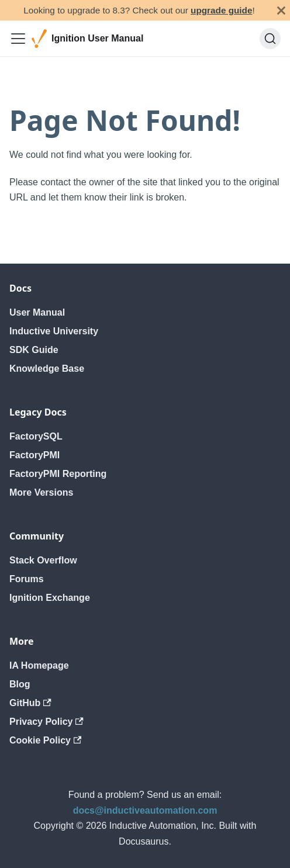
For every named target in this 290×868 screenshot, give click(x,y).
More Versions (41, 492)
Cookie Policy (45, 740)
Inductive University (54, 331)
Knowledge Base (47, 369)
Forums (27, 579)
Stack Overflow (43, 560)
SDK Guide (34, 350)
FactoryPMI (34, 455)
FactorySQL (36, 436)
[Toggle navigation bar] (18, 39)
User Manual (37, 312)
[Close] (281, 10)
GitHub (30, 703)
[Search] (270, 39)
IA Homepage (39, 665)
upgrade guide (221, 10)
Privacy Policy (46, 722)
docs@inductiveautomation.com (145, 810)
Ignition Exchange (50, 598)
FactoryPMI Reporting (58, 474)
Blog (20, 684)
